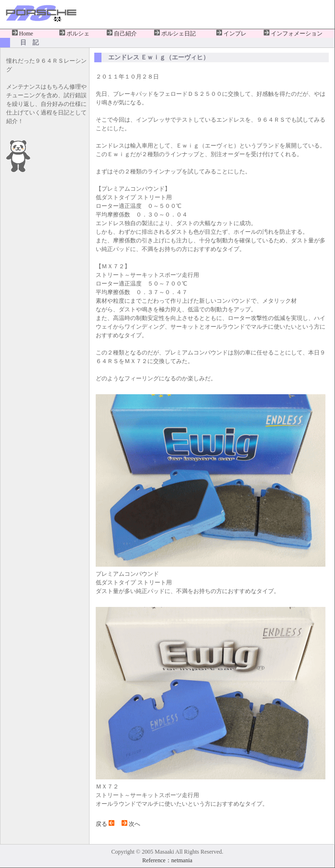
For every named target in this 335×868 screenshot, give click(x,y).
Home (22, 34)
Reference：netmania (167, 860)
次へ (131, 824)
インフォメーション (293, 34)
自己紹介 (122, 34)
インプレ (231, 34)
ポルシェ (74, 34)
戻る (105, 824)
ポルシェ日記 (175, 34)
